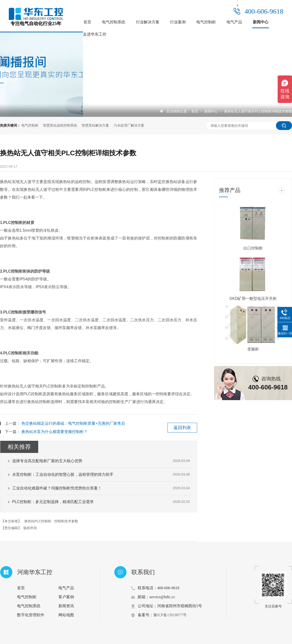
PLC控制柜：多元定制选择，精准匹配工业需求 (53, 502)
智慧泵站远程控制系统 (60, 125)
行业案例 (178, 22)
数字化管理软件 (31, 615)
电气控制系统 (114, 22)
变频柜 (253, 349)
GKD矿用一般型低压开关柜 (253, 299)
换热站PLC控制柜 (38, 521)
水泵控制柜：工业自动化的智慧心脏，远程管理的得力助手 (63, 474)
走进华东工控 (95, 34)
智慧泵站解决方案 (95, 125)
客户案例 (66, 597)
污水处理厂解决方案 (129, 125)
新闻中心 (261, 22)
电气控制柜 (206, 22)
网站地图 (66, 615)
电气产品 (234, 22)
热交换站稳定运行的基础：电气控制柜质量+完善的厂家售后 (73, 423)
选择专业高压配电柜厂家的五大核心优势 (47, 461)
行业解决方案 (148, 22)
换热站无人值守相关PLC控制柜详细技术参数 (258, 111)
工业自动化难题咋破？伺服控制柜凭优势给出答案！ (57, 488)
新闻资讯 (66, 606)
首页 (87, 22)
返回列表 (182, 428)
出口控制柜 (253, 248)
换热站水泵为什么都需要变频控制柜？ (55, 432)
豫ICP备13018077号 (170, 615)
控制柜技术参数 (66, 521)
